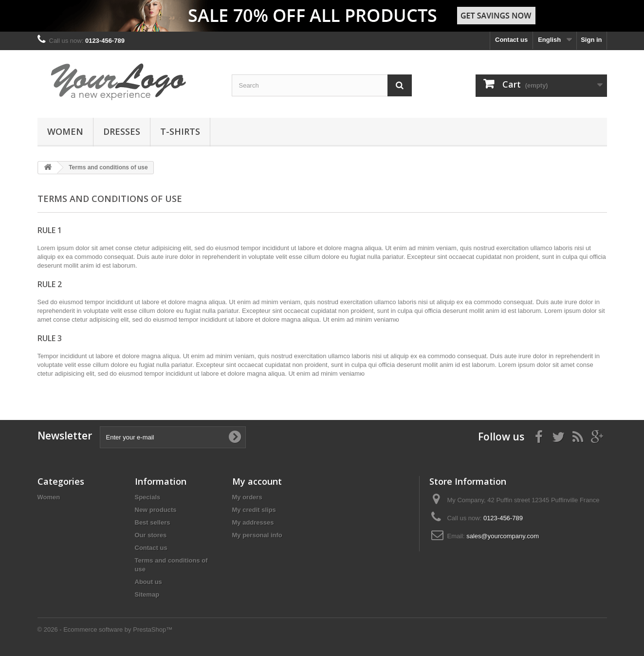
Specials (148, 497)
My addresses (253, 522)
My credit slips (254, 510)
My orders (247, 497)
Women (65, 131)
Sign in (591, 40)
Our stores (151, 535)
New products (156, 510)
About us (148, 582)
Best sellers (153, 522)
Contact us (511, 40)
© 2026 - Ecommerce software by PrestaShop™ (105, 629)
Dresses (122, 131)
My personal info (257, 535)
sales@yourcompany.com (503, 536)
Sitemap (147, 594)
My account (257, 481)
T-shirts (180, 131)
